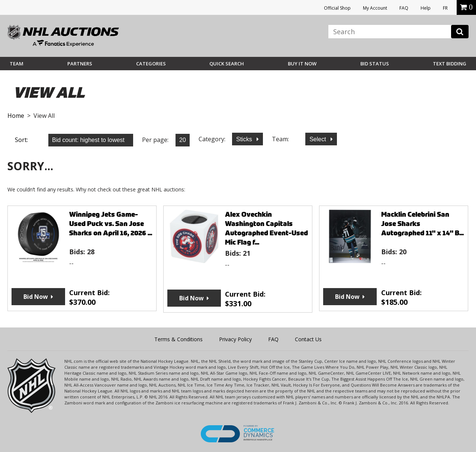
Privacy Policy (235, 339)
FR (445, 8)
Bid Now (36, 297)
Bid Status (375, 64)
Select (319, 139)
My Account (375, 8)
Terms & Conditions (178, 339)
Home (16, 116)
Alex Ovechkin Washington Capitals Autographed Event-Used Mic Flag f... (266, 228)
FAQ (404, 8)
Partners (80, 64)
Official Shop (337, 8)
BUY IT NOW (302, 64)
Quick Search (227, 64)
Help (426, 8)
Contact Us (308, 339)
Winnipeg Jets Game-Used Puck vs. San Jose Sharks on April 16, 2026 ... (111, 224)
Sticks (245, 139)
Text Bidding (450, 64)
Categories (151, 64)
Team (17, 64)
